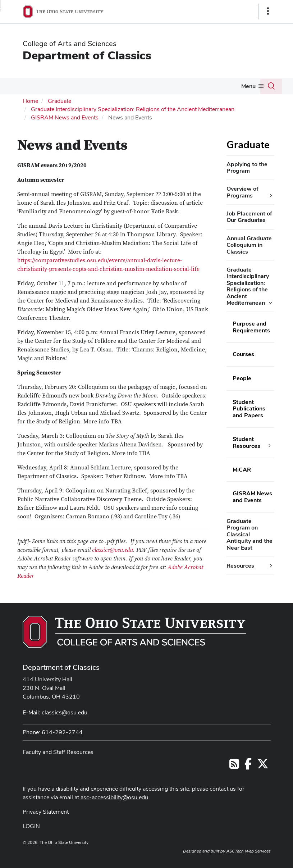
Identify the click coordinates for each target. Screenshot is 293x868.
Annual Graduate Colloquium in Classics (249, 245)
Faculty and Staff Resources (58, 752)
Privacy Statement (46, 812)
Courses (243, 354)
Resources (240, 566)
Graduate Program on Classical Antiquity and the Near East (249, 534)
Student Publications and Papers (249, 409)
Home (30, 101)
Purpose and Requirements (251, 327)
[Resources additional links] (271, 566)
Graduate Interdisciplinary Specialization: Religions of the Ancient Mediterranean (133, 109)
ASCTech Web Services (248, 851)
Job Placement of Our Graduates (249, 217)
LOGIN (31, 826)
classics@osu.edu (113, 550)
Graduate (59, 101)
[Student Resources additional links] (270, 446)
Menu (248, 86)
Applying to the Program (247, 167)
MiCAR (242, 470)
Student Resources (246, 442)
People (242, 378)
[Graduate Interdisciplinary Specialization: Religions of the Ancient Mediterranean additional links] (270, 303)
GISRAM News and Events (65, 117)
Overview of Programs (242, 192)
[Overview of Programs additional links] (271, 196)
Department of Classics (87, 55)
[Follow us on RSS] (234, 766)
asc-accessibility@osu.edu (114, 797)
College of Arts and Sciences (70, 44)
